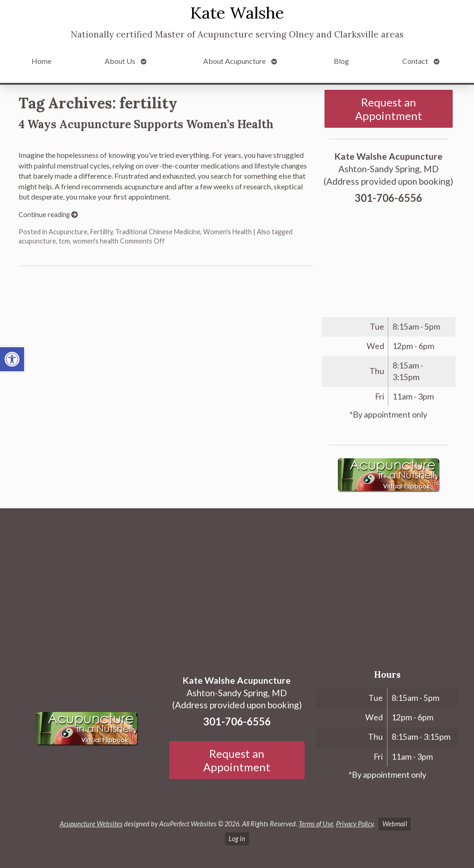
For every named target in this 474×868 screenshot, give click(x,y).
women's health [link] (96, 241)
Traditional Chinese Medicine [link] (158, 232)
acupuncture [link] (37, 241)
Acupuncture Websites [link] (91, 824)
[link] (12, 359)
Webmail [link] (395, 824)
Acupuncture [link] (68, 232)
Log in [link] (237, 839)
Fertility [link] (101, 232)
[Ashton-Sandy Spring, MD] (237, 585)
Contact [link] (415, 61)
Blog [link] (341, 61)
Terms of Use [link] (316, 824)
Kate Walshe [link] (237, 13)
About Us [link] (120, 61)
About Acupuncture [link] (234, 61)
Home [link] (41, 61)
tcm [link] (64, 241)
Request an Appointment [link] (389, 109)
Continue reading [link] (48, 215)
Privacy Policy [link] (355, 824)
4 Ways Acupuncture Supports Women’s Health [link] (146, 124)
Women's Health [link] (228, 232)
